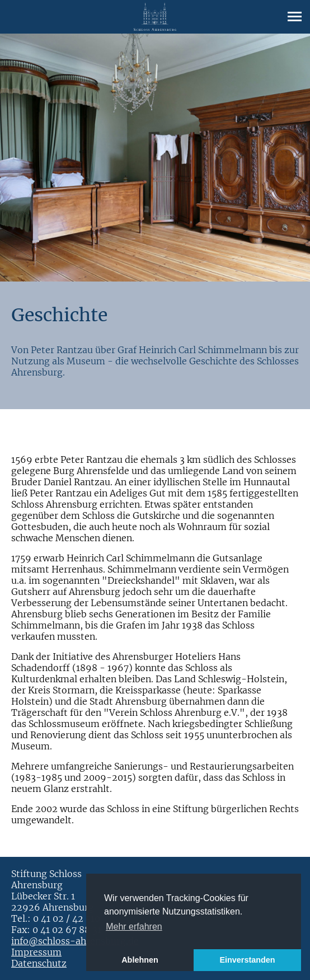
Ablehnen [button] (140, 960)
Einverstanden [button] (247, 960)
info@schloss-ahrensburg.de (75, 941)
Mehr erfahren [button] (134, 927)
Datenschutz (39, 963)
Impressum (36, 952)
